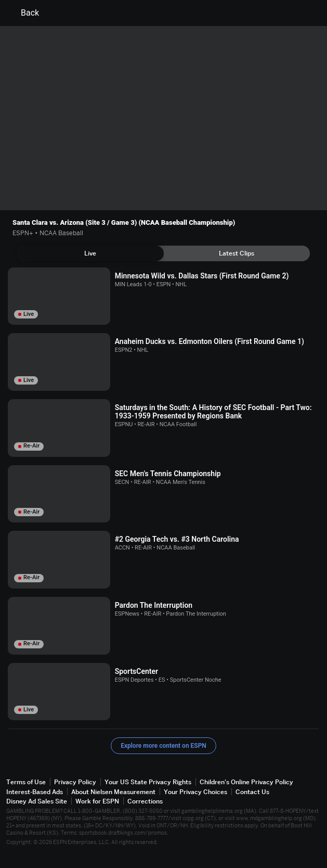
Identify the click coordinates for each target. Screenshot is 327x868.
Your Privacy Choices (195, 792)
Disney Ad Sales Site (37, 801)
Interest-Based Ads (35, 792)
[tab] (90, 253)
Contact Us (252, 792)
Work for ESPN (97, 801)
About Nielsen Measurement (113, 792)
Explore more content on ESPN (163, 746)
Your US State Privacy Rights (148, 782)
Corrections (145, 801)
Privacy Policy (75, 782)
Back (24, 13)
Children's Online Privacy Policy (246, 782)
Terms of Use (26, 782)
